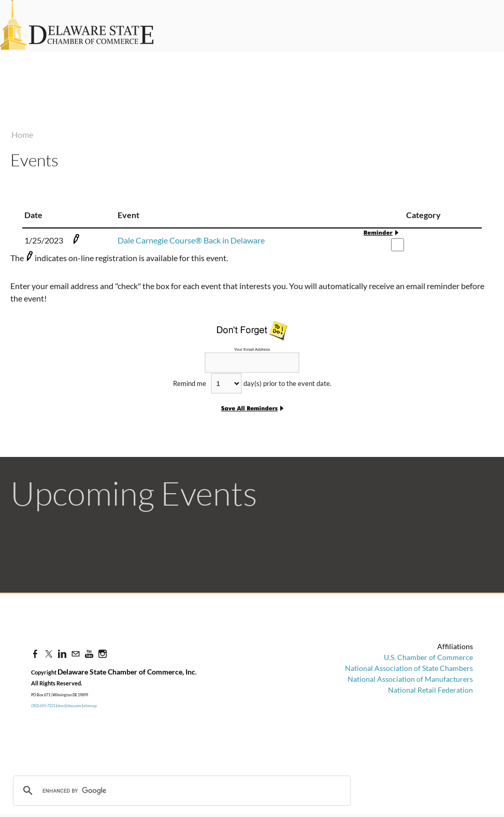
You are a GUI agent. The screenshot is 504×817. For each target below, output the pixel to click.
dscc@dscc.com (69, 706)
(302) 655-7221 (43, 706)
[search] (94, 791)
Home (22, 134)
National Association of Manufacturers (410, 679)
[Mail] (76, 654)
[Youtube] (89, 654)
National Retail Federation (430, 690)
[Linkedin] (62, 654)
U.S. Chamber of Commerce (428, 657)
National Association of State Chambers (409, 668)
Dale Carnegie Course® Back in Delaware (191, 240)
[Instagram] (103, 654)
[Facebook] (35, 654)
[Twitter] (49, 654)
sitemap (90, 706)
